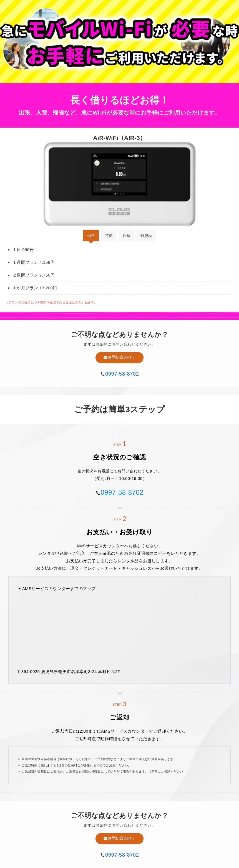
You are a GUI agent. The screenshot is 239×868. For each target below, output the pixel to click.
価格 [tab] (91, 236)
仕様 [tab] (127, 236)
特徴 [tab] (109, 236)
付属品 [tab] (146, 236)
